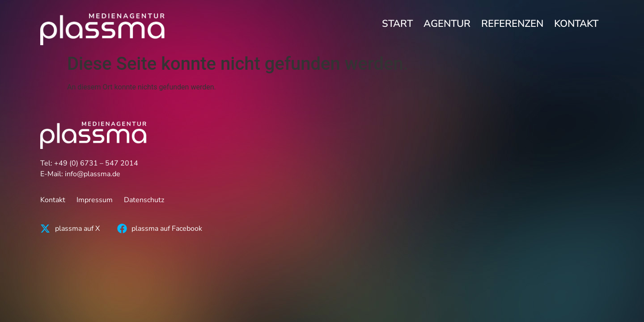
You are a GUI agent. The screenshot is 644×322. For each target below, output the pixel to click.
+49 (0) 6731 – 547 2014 (96, 163)
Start (397, 24)
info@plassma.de (93, 174)
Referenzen (512, 24)
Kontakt (576, 24)
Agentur (447, 24)
